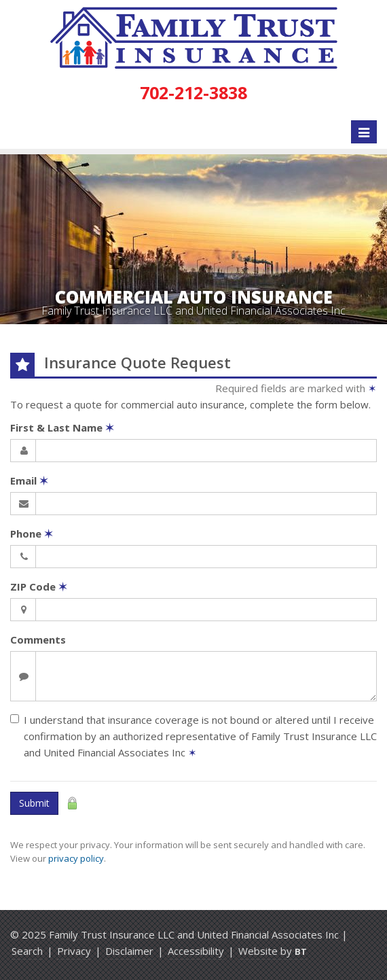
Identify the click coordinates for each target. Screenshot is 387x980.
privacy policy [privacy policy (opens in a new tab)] (76, 858)
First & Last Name (62, 427)
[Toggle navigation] (364, 132)
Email (29, 480)
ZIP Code (39, 587)
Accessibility (196, 951)
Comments (38, 640)
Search (27, 951)
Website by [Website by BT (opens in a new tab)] (273, 951)
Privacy (74, 951)
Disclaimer (129, 951)
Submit (34, 803)
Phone (32, 533)
